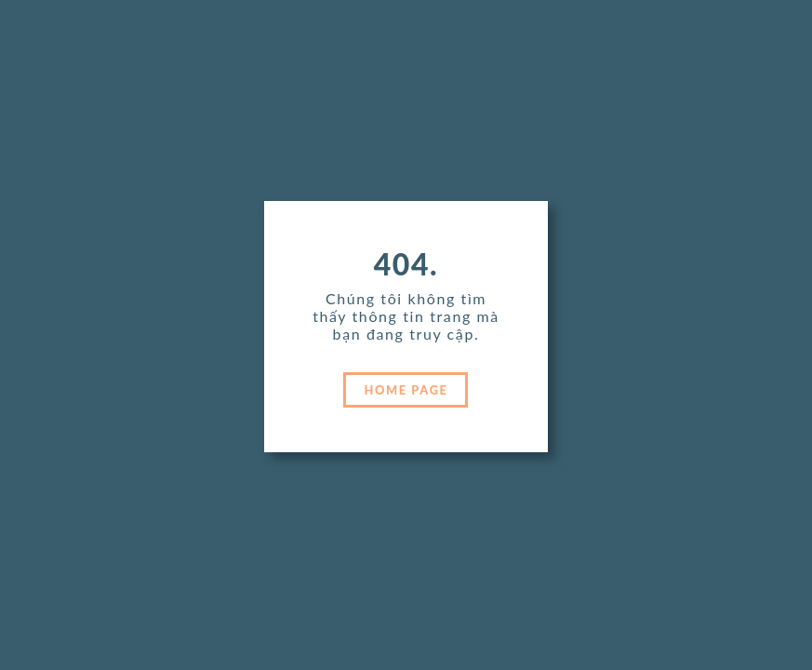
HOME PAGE (406, 390)
